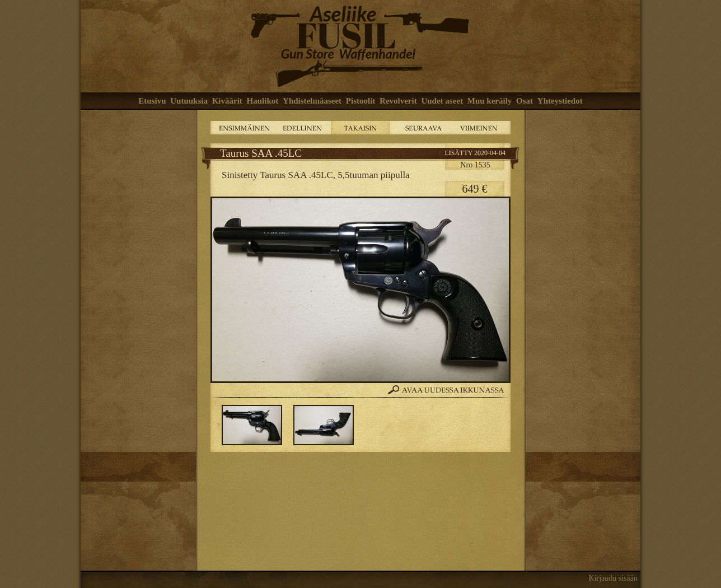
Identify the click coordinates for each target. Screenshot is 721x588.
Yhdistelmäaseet (312, 101)
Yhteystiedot (560, 101)
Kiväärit (227, 101)
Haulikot (263, 101)
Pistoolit (361, 101)
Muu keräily (490, 101)
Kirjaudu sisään (613, 578)
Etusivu (152, 101)
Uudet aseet (442, 101)
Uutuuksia (189, 101)
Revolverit (398, 101)
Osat (525, 101)
